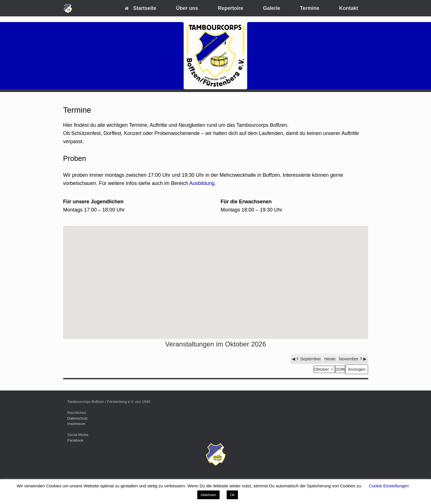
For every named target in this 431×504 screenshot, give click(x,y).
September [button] (308, 359)
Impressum (76, 424)
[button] (216, 277)
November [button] (351, 359)
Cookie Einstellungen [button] (389, 486)
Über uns (187, 8)
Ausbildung (202, 183)
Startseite (141, 8)
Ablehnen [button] (208, 495)
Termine (310, 8)
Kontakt (349, 8)
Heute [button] (330, 359)
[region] (215, 56)
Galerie (272, 8)
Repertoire (231, 8)
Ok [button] (232, 495)
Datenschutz (78, 418)
